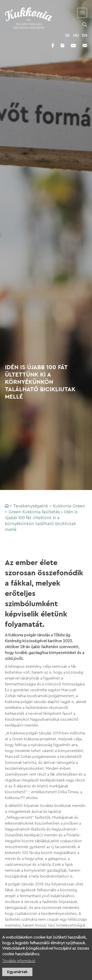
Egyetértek (17, 974)
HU (76, 35)
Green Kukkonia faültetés (34, 512)
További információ (19, 963)
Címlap (7, 506)
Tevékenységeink (31, 506)
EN (85, 35)
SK (67, 35)
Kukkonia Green (69, 506)
